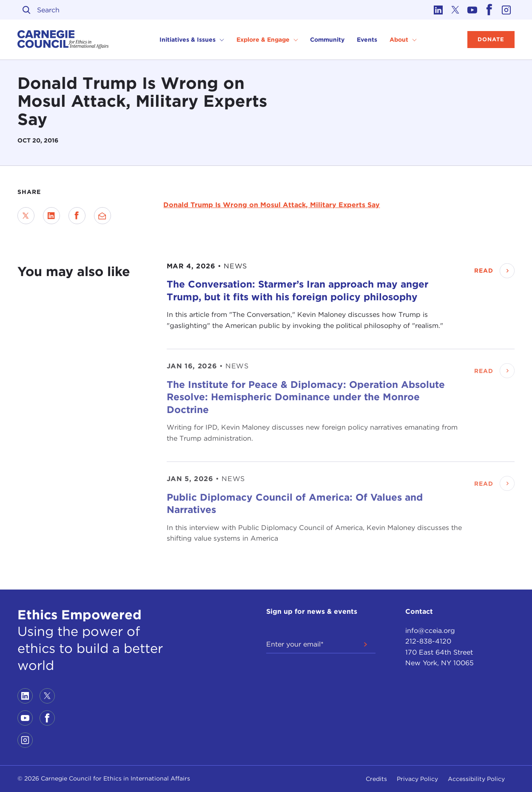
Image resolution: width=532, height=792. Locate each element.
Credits (376, 779)
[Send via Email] (102, 216)
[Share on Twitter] (26, 216)
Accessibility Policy (476, 779)
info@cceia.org (430, 631)
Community (327, 40)
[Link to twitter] (455, 10)
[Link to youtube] (472, 10)
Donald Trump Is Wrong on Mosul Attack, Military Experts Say (272, 205)
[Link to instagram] (506, 10)
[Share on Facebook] (77, 216)
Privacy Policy (417, 779)
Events (367, 40)
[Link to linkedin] (438, 10)
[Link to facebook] (489, 10)
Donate (491, 39)
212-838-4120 (428, 641)
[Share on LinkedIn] (51, 216)
